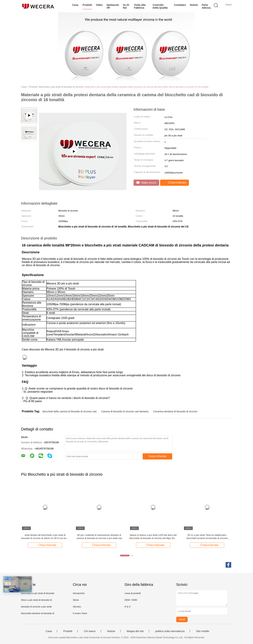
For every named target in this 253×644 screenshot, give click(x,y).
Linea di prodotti (133, 593)
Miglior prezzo (146, 183)
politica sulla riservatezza (170, 631)
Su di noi (126, 6)
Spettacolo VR (113, 6)
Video (99, 5)
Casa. (75, 5)
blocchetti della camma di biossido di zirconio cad (69, 411)
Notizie (194, 5)
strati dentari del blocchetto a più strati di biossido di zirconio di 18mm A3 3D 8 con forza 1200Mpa (45, 537)
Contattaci (180, 5)
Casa (49, 631)
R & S (128, 607)
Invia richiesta (158, 456)
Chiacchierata (175, 183)
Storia (76, 600)
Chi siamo (90, 631)
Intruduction (79, 593)
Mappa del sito (135, 631)
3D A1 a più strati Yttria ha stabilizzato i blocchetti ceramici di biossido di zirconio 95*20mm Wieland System (207, 537)
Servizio (77, 607)
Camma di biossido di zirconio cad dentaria (125, 411)
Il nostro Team (80, 613)
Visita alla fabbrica (140, 6)
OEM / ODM (131, 600)
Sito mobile (203, 631)
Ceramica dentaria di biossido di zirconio (175, 411)
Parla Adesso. (206, 6)
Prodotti (87, 5)
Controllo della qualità (160, 6)
